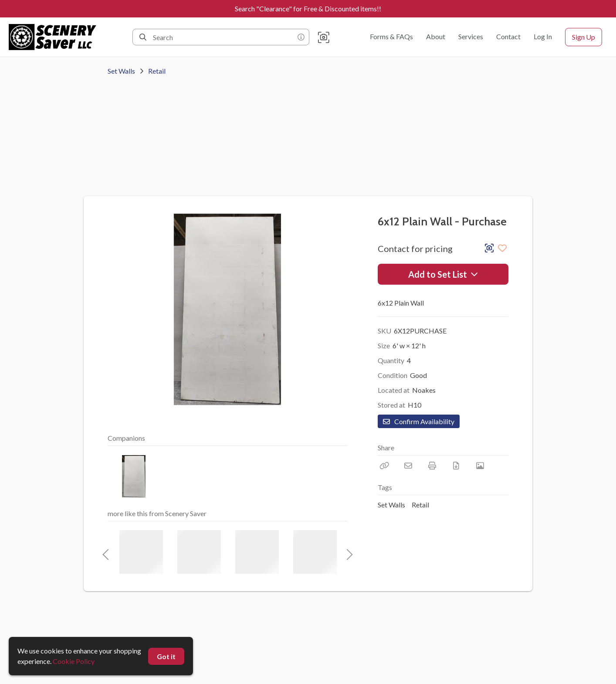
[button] (324, 37)
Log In (543, 36)
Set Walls (121, 71)
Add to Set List (443, 274)
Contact (508, 36)
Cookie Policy (74, 661)
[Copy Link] (384, 466)
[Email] (408, 466)
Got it (166, 656)
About (436, 36)
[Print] (432, 466)
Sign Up (584, 37)
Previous (105, 552)
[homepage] (55, 37)
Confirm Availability (419, 421)
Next (347, 552)
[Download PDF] (456, 466)
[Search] (143, 37)
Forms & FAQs (391, 36)
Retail (157, 71)
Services (471, 36)
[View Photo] (480, 466)
